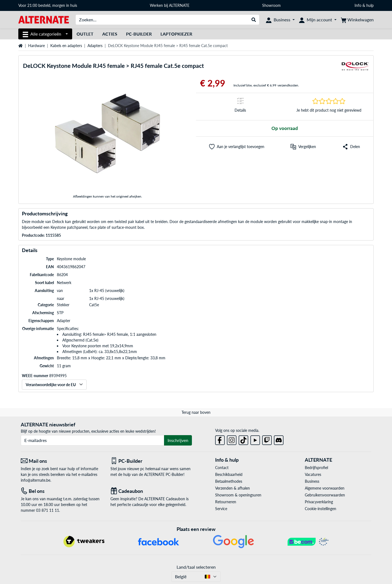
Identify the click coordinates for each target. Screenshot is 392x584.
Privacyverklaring (319, 502)
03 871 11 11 (48, 510)
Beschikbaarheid (229, 474)
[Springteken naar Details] (240, 107)
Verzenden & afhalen (232, 488)
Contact (222, 468)
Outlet (85, 34)
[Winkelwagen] (357, 20)
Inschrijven (178, 440)
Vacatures (313, 474)
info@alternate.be (36, 480)
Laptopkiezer (176, 34)
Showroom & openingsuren (238, 495)
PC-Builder (139, 34)
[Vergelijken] (303, 147)
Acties (110, 34)
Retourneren (226, 502)
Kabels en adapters (66, 46)
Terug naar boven (196, 412)
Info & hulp (364, 5)
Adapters (95, 46)
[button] (237, 147)
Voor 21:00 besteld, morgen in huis (48, 5)
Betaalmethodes (229, 481)
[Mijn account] (318, 20)
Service (221, 509)
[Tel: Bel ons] (62, 491)
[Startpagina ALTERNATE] (44, 19)
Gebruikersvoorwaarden (325, 495)
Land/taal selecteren (196, 567)
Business (312, 481)
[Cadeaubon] (151, 491)
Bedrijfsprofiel (316, 468)
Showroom (272, 5)
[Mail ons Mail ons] (62, 461)
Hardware (36, 46)
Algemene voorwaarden (325, 488)
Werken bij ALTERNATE (170, 5)
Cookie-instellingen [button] (321, 509)
